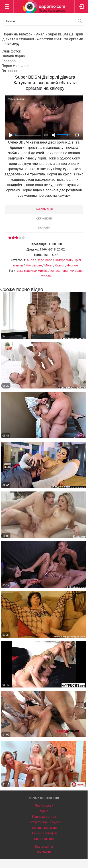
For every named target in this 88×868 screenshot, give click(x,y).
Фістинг (73, 265)
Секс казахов (44, 839)
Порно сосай (44, 805)
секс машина (26, 271)
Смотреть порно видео (44, 822)
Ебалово (9, 61)
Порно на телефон (44, 833)
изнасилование (62, 271)
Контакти (44, 852)
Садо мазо (44, 260)
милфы (43, 271)
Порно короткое (44, 817)
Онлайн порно (13, 56)
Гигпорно (9, 71)
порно (44, 811)
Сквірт (60, 265)
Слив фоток (11, 51)
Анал (30, 260)
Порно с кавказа (15, 66)
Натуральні (63, 260)
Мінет (48, 265)
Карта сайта (44, 846)
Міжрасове (34, 265)
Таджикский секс (44, 828)
